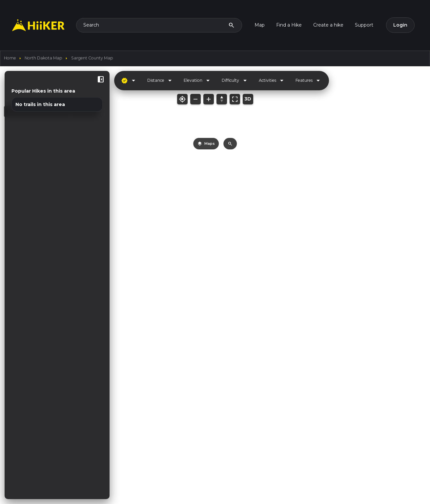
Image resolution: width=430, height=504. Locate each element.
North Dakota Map (43, 58)
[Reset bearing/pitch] (222, 99)
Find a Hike (289, 25)
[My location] (182, 99)
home (10, 58)
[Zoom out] (195, 99)
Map (260, 25)
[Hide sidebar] (101, 79)
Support (364, 25)
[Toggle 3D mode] (248, 99)
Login (400, 25)
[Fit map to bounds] (235, 99)
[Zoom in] (209, 99)
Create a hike (328, 25)
